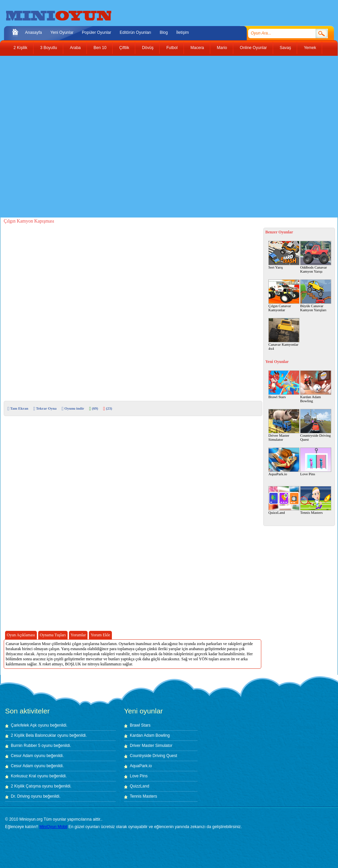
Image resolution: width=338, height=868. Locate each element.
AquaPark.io (284, 462)
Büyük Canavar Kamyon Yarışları (316, 296)
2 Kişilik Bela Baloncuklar (33, 735)
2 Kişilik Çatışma (26, 786)
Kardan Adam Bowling (316, 387)
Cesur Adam (22, 756)
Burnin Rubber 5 (26, 746)
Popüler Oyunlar (96, 32)
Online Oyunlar (254, 48)
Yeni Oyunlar (62, 32)
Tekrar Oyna (45, 408)
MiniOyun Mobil (53, 827)
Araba (75, 48)
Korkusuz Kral (23, 776)
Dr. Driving (20, 796)
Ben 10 (100, 48)
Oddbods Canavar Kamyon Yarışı (316, 257)
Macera (197, 48)
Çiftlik (124, 48)
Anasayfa (33, 32)
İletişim (182, 32)
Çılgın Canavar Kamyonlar (284, 296)
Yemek (310, 48)
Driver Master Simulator (284, 425)
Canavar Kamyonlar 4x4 (284, 334)
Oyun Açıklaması (21, 635)
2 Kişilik (20, 48)
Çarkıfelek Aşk (24, 725)
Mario (222, 48)
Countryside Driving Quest (316, 425)
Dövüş (148, 48)
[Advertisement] (81, 137)
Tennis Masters (316, 500)
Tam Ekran (18, 408)
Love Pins (316, 462)
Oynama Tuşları (53, 635)
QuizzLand (284, 500)
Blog (164, 32)
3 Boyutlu (49, 48)
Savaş (285, 48)
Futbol (172, 48)
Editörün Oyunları (135, 32)
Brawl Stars (284, 385)
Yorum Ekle (100, 635)
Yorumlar (78, 635)
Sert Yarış (284, 255)
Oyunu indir (73, 408)
